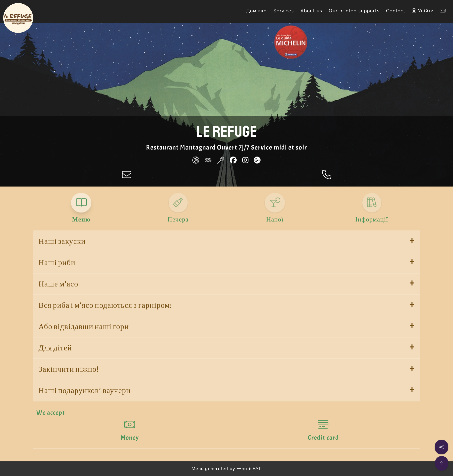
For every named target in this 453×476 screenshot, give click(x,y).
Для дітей (55, 348)
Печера (178, 220)
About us (311, 11)
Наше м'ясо (59, 284)
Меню (81, 220)
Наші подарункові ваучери (85, 391)
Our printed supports (354, 11)
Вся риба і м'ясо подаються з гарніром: (105, 305)
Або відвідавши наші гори (84, 327)
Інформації (372, 220)
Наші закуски (62, 241)
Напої (275, 220)
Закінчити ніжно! (69, 369)
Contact (396, 11)
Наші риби (57, 263)
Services (284, 11)
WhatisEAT (249, 468)
